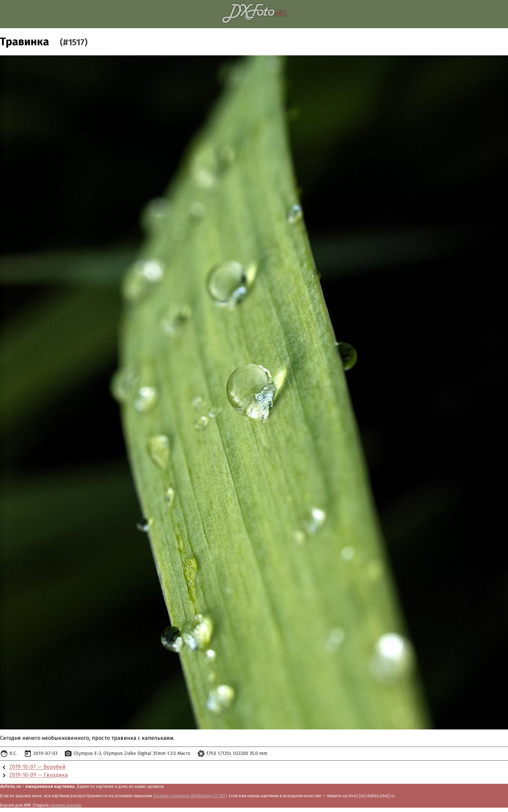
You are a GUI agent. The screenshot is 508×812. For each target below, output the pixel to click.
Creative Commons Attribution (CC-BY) (190, 796)
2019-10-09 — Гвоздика (39, 775)
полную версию (66, 805)
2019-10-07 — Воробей (37, 767)
